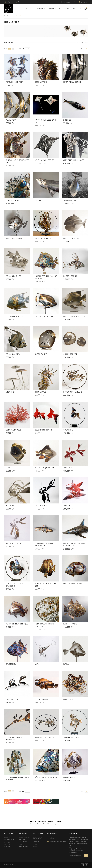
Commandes (37, 841)
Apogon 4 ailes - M (42, 506)
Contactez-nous (21, 2)
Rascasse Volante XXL (44, 238)
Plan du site (8, 847)
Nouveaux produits (7, 843)
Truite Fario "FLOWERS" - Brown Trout (45, 545)
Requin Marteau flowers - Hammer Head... (75, 545)
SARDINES (67, 120)
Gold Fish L (68, 430)
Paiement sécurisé (10, 840)
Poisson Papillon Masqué (17, 624)
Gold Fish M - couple (43, 430)
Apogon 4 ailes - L (13, 506)
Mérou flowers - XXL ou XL (46, 777)
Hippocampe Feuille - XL (44, 737)
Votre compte (38, 834)
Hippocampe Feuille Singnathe (14, 738)
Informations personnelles (37, 838)
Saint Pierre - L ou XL (72, 737)
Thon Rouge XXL (70, 200)
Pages (82, 49)
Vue (6, 49)
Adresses (36, 847)
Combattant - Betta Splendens (14, 585)
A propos (21, 844)
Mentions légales (24, 837)
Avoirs (35, 844)
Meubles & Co (54, 8)
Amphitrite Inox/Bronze (74, 160)
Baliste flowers (70, 624)
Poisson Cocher (13, 354)
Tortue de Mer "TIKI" (14, 82)
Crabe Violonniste (14, 699)
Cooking (67, 9)
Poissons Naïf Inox (71, 238)
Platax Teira (11, 120)
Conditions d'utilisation (23, 841)
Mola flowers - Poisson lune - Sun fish (45, 625)
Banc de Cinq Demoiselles (46, 468)
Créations (40, 8)
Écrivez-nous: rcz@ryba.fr (58, 841)
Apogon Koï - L (69, 506)
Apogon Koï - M (70, 468)
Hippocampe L (40, 392)
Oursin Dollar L (70, 354)
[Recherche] (69, 2)
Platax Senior (69, 777)
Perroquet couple (43, 699)
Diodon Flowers (13, 200)
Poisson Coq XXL (70, 276)
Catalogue (77, 9)
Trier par (21, 49)
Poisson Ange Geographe (74, 316)
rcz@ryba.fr (9, 2)
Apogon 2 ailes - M (14, 544)
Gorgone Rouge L (13, 430)
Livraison (7, 837)
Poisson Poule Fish (14, 276)
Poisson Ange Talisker (15, 316)
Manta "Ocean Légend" (44, 160)
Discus (9, 468)
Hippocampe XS (41, 82)
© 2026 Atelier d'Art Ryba (11, 865)
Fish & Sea (29, 9)
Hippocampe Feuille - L (73, 392)
